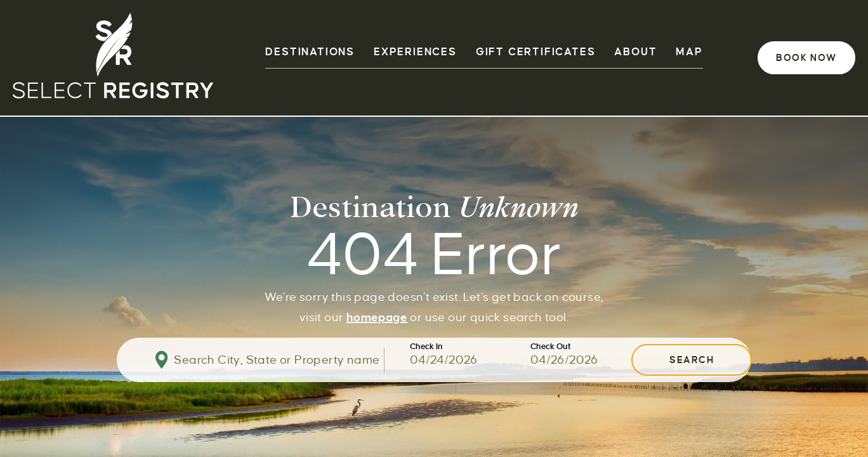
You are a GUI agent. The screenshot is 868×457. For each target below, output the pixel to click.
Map (689, 52)
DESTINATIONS (310, 52)
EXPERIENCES (415, 52)
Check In (426, 347)
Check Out (551, 347)
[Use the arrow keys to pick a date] (470, 360)
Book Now (806, 58)
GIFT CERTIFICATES (536, 52)
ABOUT (635, 52)
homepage (377, 317)
